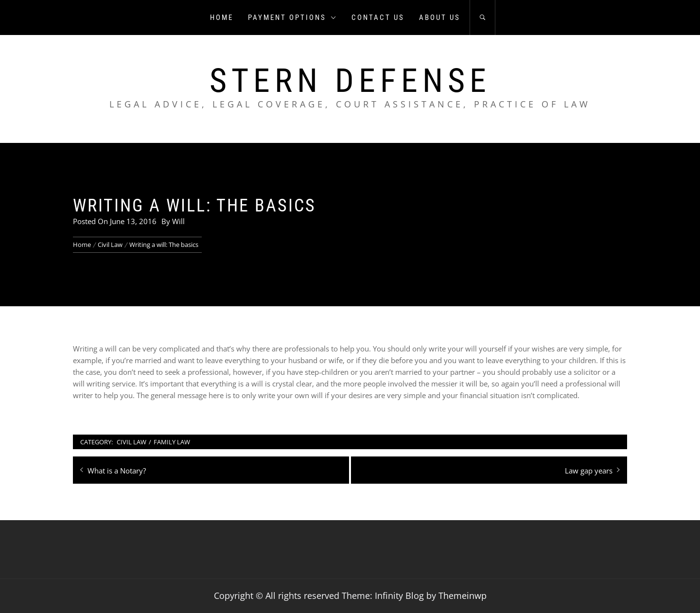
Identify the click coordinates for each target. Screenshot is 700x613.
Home (222, 18)
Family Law (172, 442)
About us (440, 18)
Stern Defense (350, 81)
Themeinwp (463, 595)
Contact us (378, 18)
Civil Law (131, 442)
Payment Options (292, 18)
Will (178, 221)
